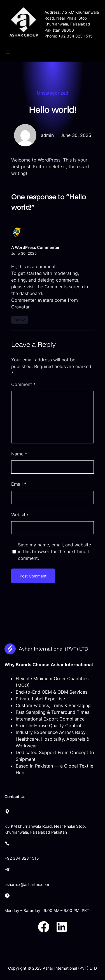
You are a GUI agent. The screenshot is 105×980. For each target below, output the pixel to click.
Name (19, 454)
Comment (23, 384)
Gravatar (20, 307)
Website (20, 514)
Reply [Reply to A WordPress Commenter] (20, 320)
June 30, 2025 (24, 253)
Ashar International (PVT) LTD (53, 649)
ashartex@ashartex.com (27, 884)
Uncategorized (53, 93)
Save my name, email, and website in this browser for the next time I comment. (54, 551)
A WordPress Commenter (35, 247)
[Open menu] (8, 52)
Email (19, 484)
